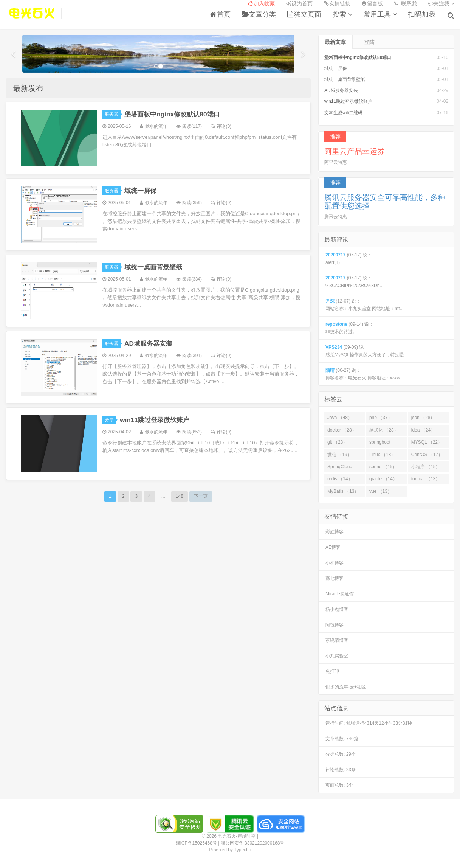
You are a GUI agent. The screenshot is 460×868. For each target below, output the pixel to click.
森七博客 (335, 577)
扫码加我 (423, 15)
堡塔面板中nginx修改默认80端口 (175, 113)
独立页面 (305, 15)
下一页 (201, 495)
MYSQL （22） (427, 441)
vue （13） (381, 490)
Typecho (242, 849)
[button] (13, 53)
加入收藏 (262, 4)
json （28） (423, 416)
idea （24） (423, 429)
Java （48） (340, 416)
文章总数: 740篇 (342, 738)
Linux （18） (382, 453)
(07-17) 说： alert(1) (349, 258)
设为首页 (299, 4)
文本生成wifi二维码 (343, 111)
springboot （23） (380, 443)
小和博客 (335, 562)
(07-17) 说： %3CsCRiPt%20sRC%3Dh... (354, 281)
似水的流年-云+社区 (346, 686)
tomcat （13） (426, 478)
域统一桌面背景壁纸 (155, 266)
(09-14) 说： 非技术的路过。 (349, 327)
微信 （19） (340, 453)
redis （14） (340, 478)
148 (180, 495)
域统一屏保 (141, 189)
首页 (221, 15)
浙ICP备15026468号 (196, 842)
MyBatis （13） (343, 490)
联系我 (406, 4)
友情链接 (337, 4)
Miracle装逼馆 (340, 593)
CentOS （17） (427, 453)
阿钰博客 (335, 624)
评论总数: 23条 (341, 769)
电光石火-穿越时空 (32, 14)
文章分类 (260, 15)
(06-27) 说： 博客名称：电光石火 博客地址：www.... (365, 373)
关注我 (441, 4)
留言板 (372, 4)
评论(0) (221, 125)
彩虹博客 (335, 531)
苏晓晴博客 (337, 639)
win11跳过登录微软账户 (156, 419)
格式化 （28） (384, 429)
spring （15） (383, 466)
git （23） (337, 441)
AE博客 (333, 546)
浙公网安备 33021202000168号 (253, 842)
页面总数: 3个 (339, 784)
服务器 (113, 113)
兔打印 (332, 670)
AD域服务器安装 (150, 342)
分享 (110, 419)
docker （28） (342, 429)
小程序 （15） (426, 466)
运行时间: (369, 722)
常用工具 (381, 15)
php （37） (381, 416)
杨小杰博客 (337, 608)
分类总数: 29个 (341, 753)
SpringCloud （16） (340, 467)
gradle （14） (383, 478)
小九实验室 (337, 655)
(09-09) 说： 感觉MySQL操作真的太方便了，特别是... (367, 350)
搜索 (343, 15)
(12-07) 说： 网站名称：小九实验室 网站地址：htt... (365, 304)
